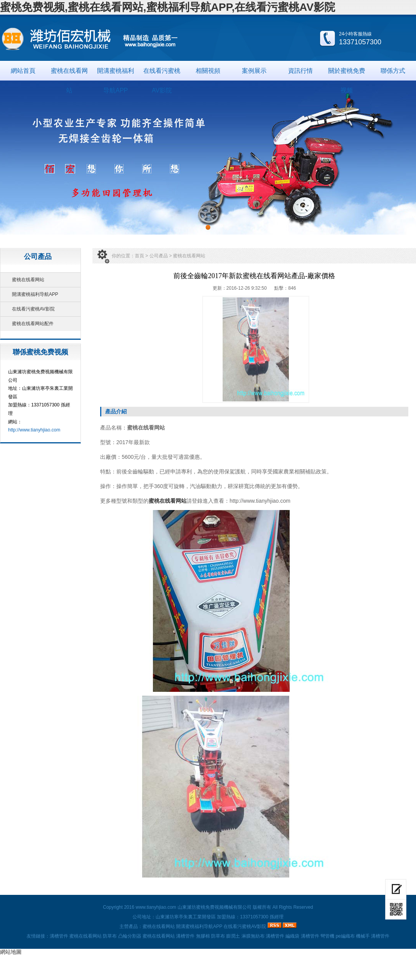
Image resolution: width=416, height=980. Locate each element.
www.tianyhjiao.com (156, 907)
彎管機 (327, 936)
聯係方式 (393, 71)
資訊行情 (300, 71)
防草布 (110, 936)
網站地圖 (11, 952)
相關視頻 (208, 71)
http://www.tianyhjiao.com (34, 430)
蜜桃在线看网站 (69, 74)
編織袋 (292, 936)
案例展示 (254, 71)
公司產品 (159, 256)
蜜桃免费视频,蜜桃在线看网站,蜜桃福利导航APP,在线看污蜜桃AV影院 (168, 7)
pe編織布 (345, 936)
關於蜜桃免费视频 (347, 74)
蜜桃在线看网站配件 (33, 324)
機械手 (363, 936)
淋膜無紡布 (253, 936)
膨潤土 (233, 936)
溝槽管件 (59, 936)
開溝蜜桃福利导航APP (116, 74)
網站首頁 (23, 71)
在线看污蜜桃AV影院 (162, 74)
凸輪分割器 (130, 936)
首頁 (139, 256)
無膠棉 (203, 936)
